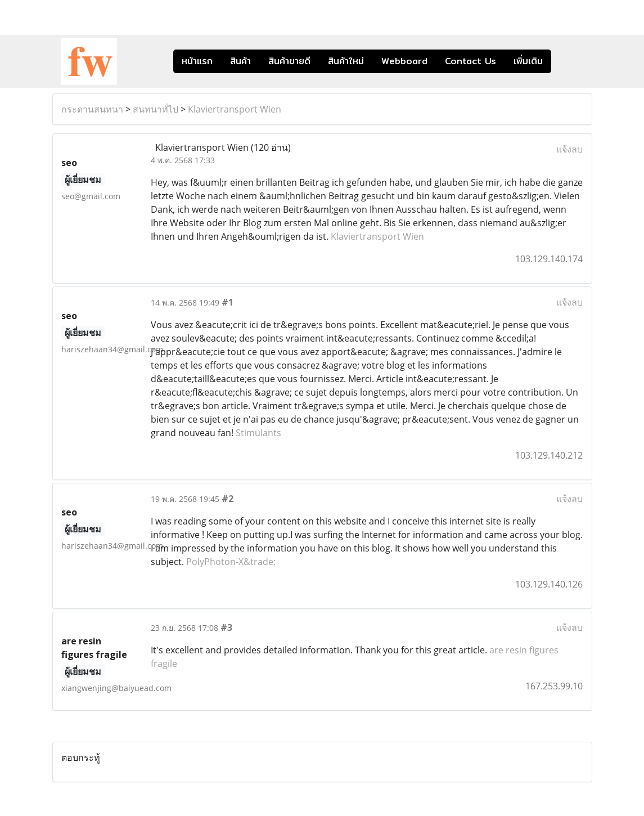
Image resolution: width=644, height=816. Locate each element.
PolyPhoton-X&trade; (231, 562)
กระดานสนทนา (92, 109)
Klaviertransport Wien (235, 109)
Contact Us (470, 61)
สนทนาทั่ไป (156, 109)
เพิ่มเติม (528, 61)
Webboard (404, 61)
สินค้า (240, 61)
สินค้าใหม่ (346, 61)
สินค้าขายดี (289, 61)
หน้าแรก (197, 61)
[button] (568, 61)
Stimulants (258, 433)
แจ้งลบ (569, 149)
